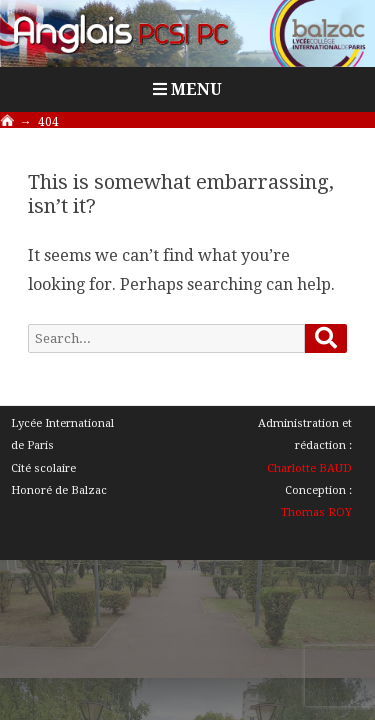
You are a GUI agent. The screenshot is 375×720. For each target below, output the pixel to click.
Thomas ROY (316, 512)
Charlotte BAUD (309, 468)
